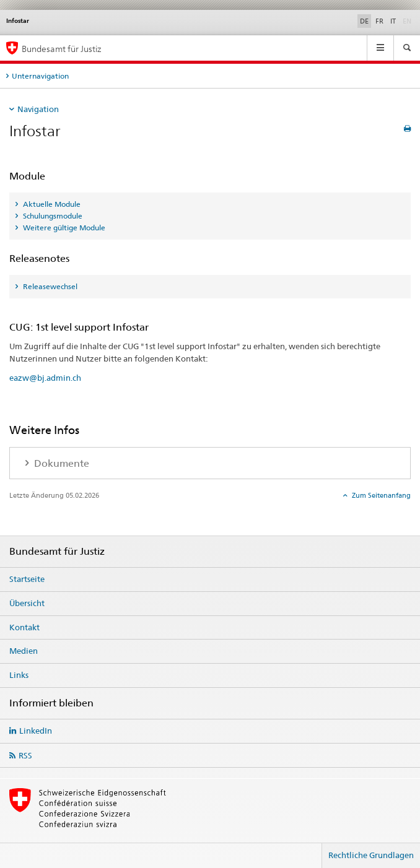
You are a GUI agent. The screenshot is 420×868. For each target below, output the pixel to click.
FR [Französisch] (379, 21)
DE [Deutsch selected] (364, 21)
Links (19, 675)
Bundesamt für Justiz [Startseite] (62, 49)
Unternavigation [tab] (40, 76)
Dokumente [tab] (60, 463)
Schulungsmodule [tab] (52, 216)
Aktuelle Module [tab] (51, 204)
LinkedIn (36, 731)
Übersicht (27, 603)
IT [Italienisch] (393, 21)
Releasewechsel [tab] (49, 286)
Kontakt (24, 627)
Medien (24, 651)
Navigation (38, 109)
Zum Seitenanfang (380, 495)
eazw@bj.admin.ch (45, 378)
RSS (25, 755)
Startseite (27, 579)
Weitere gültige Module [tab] (63, 228)
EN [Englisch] (408, 20)
